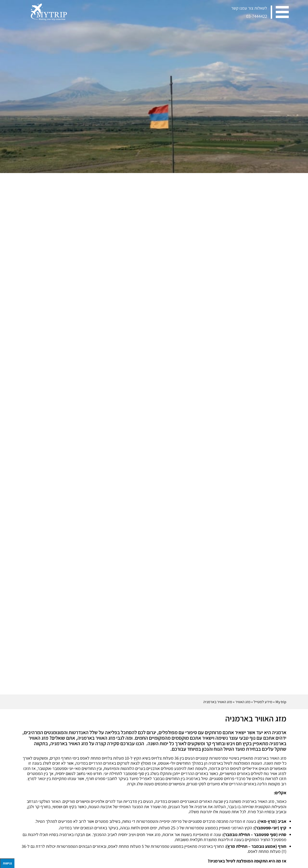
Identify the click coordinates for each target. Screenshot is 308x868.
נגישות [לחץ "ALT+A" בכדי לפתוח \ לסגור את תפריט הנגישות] (7, 863)
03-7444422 (257, 16)
